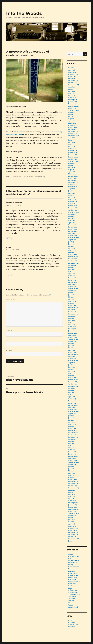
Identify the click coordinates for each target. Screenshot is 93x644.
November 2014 (73, 356)
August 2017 (72, 291)
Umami (71, 605)
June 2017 (71, 295)
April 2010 (72, 473)
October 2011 (72, 435)
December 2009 (73, 482)
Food (70, 558)
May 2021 (71, 195)
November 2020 (73, 208)
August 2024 (72, 112)
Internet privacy (73, 567)
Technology (72, 597)
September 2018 (73, 263)
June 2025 (72, 91)
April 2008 (72, 524)
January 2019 (72, 255)
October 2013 (72, 384)
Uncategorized (73, 607)
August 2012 (72, 414)
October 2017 (72, 286)
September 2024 (74, 110)
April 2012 (72, 422)
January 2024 (73, 127)
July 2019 (71, 242)
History (71, 565)
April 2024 (72, 121)
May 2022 (71, 170)
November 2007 (73, 535)
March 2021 (72, 199)
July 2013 (71, 390)
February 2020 (73, 227)
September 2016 (73, 314)
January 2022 (73, 178)
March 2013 (72, 399)
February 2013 (73, 401)
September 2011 (73, 437)
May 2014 (71, 369)
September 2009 (74, 488)
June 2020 (72, 219)
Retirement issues (74, 582)
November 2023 (73, 132)
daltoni (9, 177)
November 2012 (73, 407)
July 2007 (71, 541)
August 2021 (72, 189)
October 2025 (73, 83)
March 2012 (72, 424)
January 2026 (73, 76)
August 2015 (72, 342)
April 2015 (72, 350)
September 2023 (73, 136)
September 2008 (74, 513)
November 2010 (73, 458)
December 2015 (73, 333)
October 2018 (72, 261)
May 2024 (71, 119)
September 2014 (73, 361)
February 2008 (73, 528)
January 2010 (72, 479)
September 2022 (74, 161)
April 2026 (72, 70)
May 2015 (71, 348)
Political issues (28, 177)
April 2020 (72, 223)
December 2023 (73, 129)
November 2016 (73, 310)
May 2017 (71, 297)
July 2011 (71, 441)
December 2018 (73, 257)
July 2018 (71, 267)
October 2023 (73, 134)
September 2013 (73, 386)
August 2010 (72, 465)
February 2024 (73, 125)
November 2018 (73, 259)
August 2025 (72, 87)
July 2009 (71, 492)
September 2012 (73, 412)
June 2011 (71, 443)
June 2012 (71, 418)
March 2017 (72, 301)
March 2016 (72, 327)
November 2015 (73, 335)
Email (9, 340)
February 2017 (73, 303)
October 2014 (72, 359)
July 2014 (71, 365)
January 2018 (72, 280)
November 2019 (73, 233)
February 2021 (73, 202)
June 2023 (71, 142)
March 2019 (72, 250)
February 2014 (73, 376)
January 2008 (73, 530)
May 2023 (71, 144)
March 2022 (72, 174)
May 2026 (71, 68)
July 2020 (71, 216)
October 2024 (73, 108)
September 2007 (74, 539)
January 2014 (72, 378)
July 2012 (71, 416)
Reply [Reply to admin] (9, 275)
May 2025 (71, 93)
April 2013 (71, 397)
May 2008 (71, 522)
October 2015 (72, 337)
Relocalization (73, 580)
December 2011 (73, 431)
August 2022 (72, 163)
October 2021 (72, 185)
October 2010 (72, 460)
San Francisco (73, 586)
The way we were (74, 603)
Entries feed (72, 622)
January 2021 (72, 204)
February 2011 (73, 452)
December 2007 (73, 533)
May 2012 (71, 420)
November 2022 (73, 157)
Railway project (73, 577)
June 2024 (72, 117)
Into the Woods (24, 13)
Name (9, 330)
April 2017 (72, 299)
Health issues (73, 563)
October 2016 (73, 312)
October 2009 (73, 486)
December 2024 (73, 104)
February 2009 (73, 503)
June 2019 (71, 244)
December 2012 (73, 405)
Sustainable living (39, 177)
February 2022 (73, 176)
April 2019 (72, 248)
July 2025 (71, 89)
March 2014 (72, 373)
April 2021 (72, 197)
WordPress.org (73, 627)
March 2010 (72, 475)
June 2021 (71, 193)
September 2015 (73, 339)
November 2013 (73, 382)
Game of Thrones (74, 561)
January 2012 (72, 429)
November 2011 (73, 433)
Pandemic (71, 571)
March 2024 (72, 123)
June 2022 (72, 168)
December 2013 (73, 380)
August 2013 (72, 388)
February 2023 (73, 151)
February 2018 (73, 278)
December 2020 (73, 206)
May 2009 (71, 496)
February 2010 (73, 477)
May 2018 (71, 272)
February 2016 (73, 329)
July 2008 (71, 518)
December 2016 (73, 308)
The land (71, 601)
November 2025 (73, 81)
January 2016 (72, 331)
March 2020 (72, 225)
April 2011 (71, 448)
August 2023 (72, 138)
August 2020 (72, 214)
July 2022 (71, 166)
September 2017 (73, 289)
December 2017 (73, 282)
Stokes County (73, 590)
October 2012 (72, 409)
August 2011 (72, 439)
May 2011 (71, 446)
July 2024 (71, 115)
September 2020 (74, 212)
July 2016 (71, 318)
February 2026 (73, 74)
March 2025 (72, 98)
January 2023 (72, 153)
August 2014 (72, 363)
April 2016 (72, 325)
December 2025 (73, 79)
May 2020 (71, 221)
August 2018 (72, 265)
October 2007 (73, 537)
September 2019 (73, 238)
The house (72, 599)
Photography (72, 573)
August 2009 (72, 490)
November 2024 (73, 106)
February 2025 (73, 100)
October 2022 (73, 159)
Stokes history (73, 592)
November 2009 (73, 484)
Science (71, 588)
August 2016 (72, 316)
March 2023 (72, 149)
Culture (71, 554)
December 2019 (73, 231)
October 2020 (73, 210)
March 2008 (72, 526)
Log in (70, 620)
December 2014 (73, 354)
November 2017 (73, 284)
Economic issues (74, 556)
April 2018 (72, 274)
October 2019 (73, 236)
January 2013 (72, 403)
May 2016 (71, 323)
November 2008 (73, 509)
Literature (71, 569)
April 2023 (72, 146)
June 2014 (71, 367)
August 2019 (72, 240)
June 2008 (72, 520)
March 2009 (72, 501)
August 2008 (72, 516)
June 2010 (71, 469)
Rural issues (72, 584)
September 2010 (73, 463)
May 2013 (71, 395)
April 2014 (72, 371)
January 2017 (72, 306)
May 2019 (71, 246)
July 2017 (71, 293)
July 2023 (71, 140)
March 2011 (72, 450)
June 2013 (71, 393)
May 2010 (71, 471)
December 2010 (73, 456)
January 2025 (73, 102)
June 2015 (71, 346)
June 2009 (72, 494)
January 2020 (73, 229)
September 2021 (73, 187)
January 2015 (72, 352)
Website (10, 350)
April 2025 (72, 96)
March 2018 (72, 276)
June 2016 (71, 320)
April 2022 (72, 172)
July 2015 (71, 344)
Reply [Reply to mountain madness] (9, 239)
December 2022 (73, 155)
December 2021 (73, 180)
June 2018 (71, 269)
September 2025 (74, 85)
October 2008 (73, 511)
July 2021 (71, 191)
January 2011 (72, 454)
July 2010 (71, 467)
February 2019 (73, 252)
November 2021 (73, 182)
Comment (11, 300)
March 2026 (72, 72)
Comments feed (73, 625)
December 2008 (73, 507)
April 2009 (72, 499)
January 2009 (73, 505)
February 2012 (73, 426)
